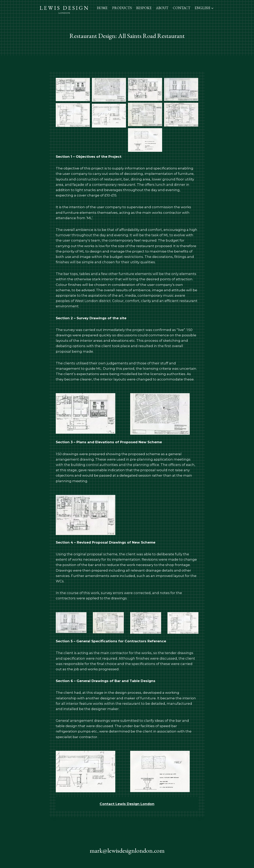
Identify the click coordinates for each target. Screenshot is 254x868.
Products (122, 8)
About (162, 8)
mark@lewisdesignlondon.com (127, 851)
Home (102, 8)
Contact (182, 8)
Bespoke (144, 8)
